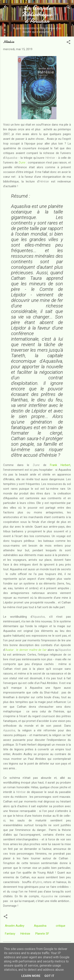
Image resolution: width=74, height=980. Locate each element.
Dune (22, 163)
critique (61, 926)
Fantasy (10, 934)
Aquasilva (40, 926)
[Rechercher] (68, 8)
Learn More (31, 976)
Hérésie (25, 934)
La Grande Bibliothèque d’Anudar (37, 14)
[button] (68, 43)
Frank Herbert (60, 465)
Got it (49, 976)
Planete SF (42, 934)
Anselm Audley (15, 926)
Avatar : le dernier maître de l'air (26, 650)
